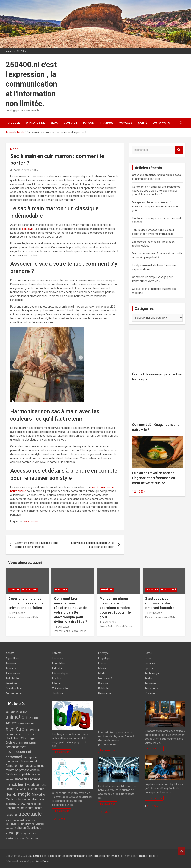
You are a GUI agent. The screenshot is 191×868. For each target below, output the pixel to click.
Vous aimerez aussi (25, 563)
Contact (71, 123)
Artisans (11, 668)
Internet (57, 683)
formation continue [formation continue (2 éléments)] (32, 766)
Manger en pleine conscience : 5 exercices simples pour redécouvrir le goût (155, 206)
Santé (143, 123)
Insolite (57, 678)
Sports (149, 668)
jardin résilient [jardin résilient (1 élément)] (22, 789)
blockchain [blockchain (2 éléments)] (12, 738)
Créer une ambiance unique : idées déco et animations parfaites (27, 603)
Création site (60, 688)
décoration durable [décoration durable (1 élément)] (28, 743)
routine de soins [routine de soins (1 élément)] (34, 804)
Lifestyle (104, 653)
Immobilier (58, 663)
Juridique (58, 693)
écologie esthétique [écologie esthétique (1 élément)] (30, 834)
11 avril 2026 (62, 627)
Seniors (149, 658)
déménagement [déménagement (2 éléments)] (16, 747)
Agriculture (12, 658)
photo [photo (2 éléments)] (22, 804)
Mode (14, 149)
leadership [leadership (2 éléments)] (37, 789)
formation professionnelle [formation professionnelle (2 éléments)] (23, 770)
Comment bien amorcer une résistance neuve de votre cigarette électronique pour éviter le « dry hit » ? (156, 191)
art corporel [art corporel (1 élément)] (34, 718)
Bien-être (61, 590)
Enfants (57, 653)
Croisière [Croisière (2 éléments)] (12, 743)
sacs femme (31, 521)
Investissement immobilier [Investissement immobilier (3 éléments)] (23, 782)
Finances (152, 590)
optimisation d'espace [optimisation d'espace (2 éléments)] (29, 799)
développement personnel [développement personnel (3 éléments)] (18, 754)
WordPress (43, 861)
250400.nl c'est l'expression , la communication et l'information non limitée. (31, 84)
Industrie (57, 668)
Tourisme (151, 683)
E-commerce (14, 693)
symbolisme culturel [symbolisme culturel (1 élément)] (15, 820)
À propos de (35, 123)
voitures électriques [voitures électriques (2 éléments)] (28, 828)
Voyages (126, 123)
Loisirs (102, 663)
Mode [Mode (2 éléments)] (9, 799)
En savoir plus (61, 752)
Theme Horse (147, 856)
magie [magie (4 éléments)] (24, 794)
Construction (14, 688)
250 (141, 492)
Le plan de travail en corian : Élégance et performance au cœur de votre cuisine (154, 478)
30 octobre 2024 (20, 170)
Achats (10, 653)
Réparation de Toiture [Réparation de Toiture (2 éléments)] (19, 808)
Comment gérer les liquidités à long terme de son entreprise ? (37, 545)
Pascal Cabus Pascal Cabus (25, 617)
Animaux (11, 663)
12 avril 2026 (16, 613)
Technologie (152, 673)
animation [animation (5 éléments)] (16, 717)
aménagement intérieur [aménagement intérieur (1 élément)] (16, 712)
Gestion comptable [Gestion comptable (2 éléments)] (18, 774)
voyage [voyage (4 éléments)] (12, 833)
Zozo (35, 170)
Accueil (14, 123)
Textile (149, 678)
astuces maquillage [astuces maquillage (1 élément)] (27, 724)
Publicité (103, 688)
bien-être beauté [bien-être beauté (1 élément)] (33, 730)
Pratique (107, 123)
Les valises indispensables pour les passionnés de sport (93, 545)
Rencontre (105, 693)
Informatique (60, 673)
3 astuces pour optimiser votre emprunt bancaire (160, 603)
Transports (151, 688)
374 (61, 819)
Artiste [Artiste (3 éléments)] (11, 723)
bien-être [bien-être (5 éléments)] (15, 729)
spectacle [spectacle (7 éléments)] (30, 814)
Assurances (13, 673)
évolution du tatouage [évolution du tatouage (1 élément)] (15, 838)
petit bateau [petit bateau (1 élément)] (11, 804)
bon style (28, 229)
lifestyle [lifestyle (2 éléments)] (11, 795)
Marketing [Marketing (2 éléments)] (38, 795)
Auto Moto (162, 123)
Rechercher (179, 150)
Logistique (105, 658)
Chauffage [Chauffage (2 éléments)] (28, 738)
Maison (89, 123)
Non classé (29, 590)
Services (150, 663)
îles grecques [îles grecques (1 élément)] (32, 838)
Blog (54, 123)
